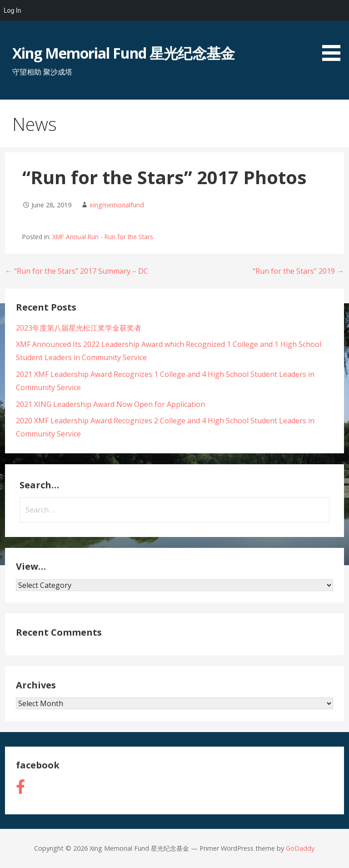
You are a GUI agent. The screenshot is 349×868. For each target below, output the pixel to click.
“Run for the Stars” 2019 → (298, 271)
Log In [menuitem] (12, 10)
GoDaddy (300, 848)
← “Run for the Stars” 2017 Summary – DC (77, 271)
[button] (334, 32)
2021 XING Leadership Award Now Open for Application (110, 404)
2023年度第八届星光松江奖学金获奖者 (79, 328)
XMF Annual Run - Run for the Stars (103, 237)
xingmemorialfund (117, 205)
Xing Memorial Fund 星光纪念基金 (123, 53)
